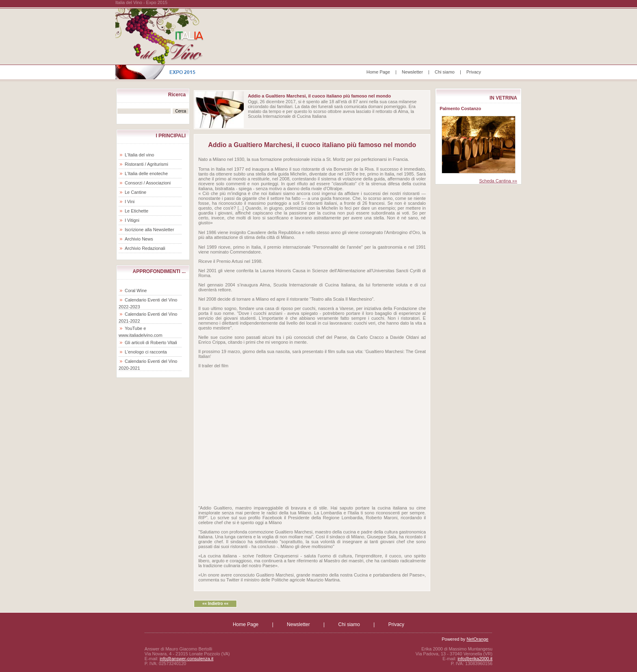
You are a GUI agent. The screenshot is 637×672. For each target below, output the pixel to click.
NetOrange (477, 639)
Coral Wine (136, 290)
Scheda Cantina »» (498, 181)
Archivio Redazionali (145, 248)
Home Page (378, 72)
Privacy (474, 72)
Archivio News (139, 239)
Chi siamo (445, 72)
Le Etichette (136, 211)
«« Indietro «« (215, 604)
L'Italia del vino (139, 155)
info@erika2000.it (475, 659)
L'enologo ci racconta (146, 352)
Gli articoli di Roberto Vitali (151, 343)
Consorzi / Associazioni (148, 183)
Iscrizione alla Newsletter (149, 230)
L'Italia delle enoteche (146, 173)
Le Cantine (135, 192)
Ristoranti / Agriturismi (146, 164)
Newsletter (412, 72)
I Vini (130, 202)
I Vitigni (132, 220)
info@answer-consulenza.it (186, 659)
